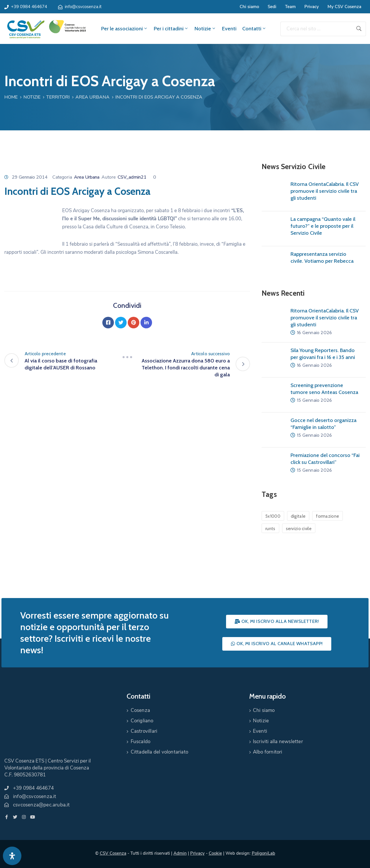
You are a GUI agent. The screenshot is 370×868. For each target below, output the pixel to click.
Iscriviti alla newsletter (278, 742)
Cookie (215, 853)
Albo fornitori (268, 752)
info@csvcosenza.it (83, 7)
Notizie (205, 29)
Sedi (272, 7)
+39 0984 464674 (29, 7)
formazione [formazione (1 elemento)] (328, 516)
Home (11, 97)
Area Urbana (92, 97)
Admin (180, 853)
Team (290, 7)
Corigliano (142, 721)
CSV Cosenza (113, 853)
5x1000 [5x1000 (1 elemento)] (273, 516)
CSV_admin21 (132, 177)
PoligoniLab (263, 853)
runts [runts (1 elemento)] (270, 529)
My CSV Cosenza (344, 7)
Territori (58, 97)
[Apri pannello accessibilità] (12, 856)
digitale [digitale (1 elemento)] (298, 516)
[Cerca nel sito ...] (316, 29)
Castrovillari (144, 731)
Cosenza (140, 710)
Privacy (312, 7)
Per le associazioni (125, 29)
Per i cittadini (171, 29)
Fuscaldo (141, 742)
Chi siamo (249, 7)
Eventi (229, 29)
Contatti (254, 29)
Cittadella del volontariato (159, 752)
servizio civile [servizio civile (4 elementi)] (299, 529)
